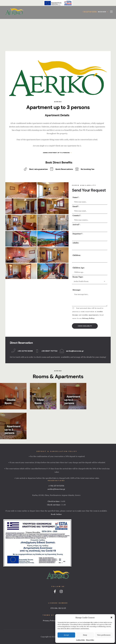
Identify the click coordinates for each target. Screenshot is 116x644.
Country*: (77, 215)
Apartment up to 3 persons (12, 430)
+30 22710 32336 (90, 12)
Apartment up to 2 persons (72, 400)
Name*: (76, 197)
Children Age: (79, 268)
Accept (66, 635)
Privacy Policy (90, 640)
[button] (111, 617)
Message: (77, 290)
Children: (77, 255)
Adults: (76, 243)
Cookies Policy (81, 640)
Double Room (10, 402)
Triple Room (39, 402)
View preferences (104, 635)
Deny (85, 635)
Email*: (76, 206)
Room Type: (78, 277)
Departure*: (78, 234)
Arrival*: (76, 224)
